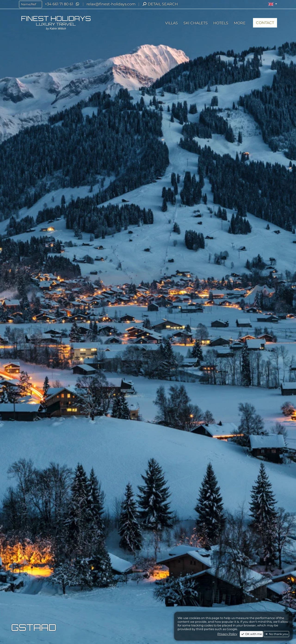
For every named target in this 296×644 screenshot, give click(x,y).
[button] (273, 4)
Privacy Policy (227, 634)
